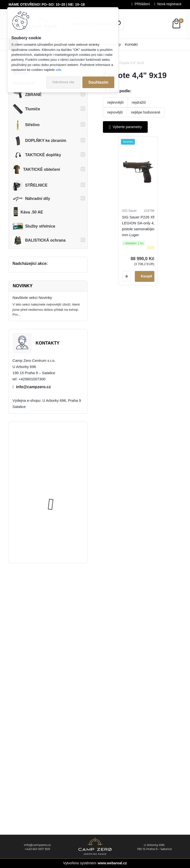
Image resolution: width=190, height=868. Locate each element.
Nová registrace (169, 4)
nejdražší (139, 102)
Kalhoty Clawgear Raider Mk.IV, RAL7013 (59, 490)
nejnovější (115, 112)
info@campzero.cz (33, 387)
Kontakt (131, 44)
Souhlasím (98, 82)
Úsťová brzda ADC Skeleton (62, 445)
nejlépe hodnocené (145, 112)
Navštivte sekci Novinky (32, 298)
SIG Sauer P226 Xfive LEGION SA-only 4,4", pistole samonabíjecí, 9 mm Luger (145, 231)
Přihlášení (142, 4)
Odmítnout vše (63, 82)
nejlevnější (115, 102)
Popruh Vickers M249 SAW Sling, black (61, 536)
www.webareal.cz (112, 863)
